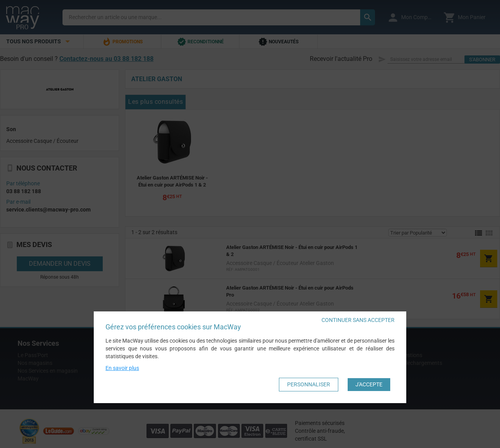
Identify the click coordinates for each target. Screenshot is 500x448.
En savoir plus (122, 368)
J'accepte (369, 384)
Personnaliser (309, 384)
